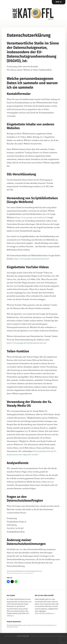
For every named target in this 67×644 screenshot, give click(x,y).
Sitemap (59, 636)
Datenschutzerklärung (47, 636)
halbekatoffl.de (10, 636)
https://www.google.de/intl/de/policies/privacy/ (27, 343)
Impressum (34, 636)
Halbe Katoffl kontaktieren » (45, 613)
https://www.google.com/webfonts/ (31, 217)
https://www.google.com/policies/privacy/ (32, 259)
